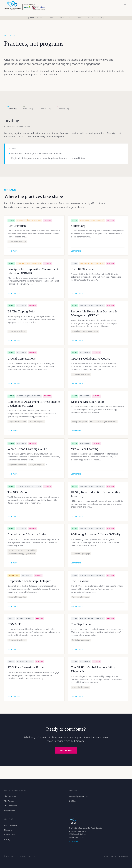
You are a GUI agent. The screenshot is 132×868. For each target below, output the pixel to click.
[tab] (12, 108)
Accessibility (123, 856)
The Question (10, 796)
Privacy (105, 856)
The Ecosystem (11, 806)
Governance (9, 835)
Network (8, 830)
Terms (114, 856)
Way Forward (10, 810)
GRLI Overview (11, 825)
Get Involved (66, 750)
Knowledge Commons (79, 796)
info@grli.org (74, 841)
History (7, 839)
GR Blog (73, 801)
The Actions (9, 801)
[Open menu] (125, 5)
